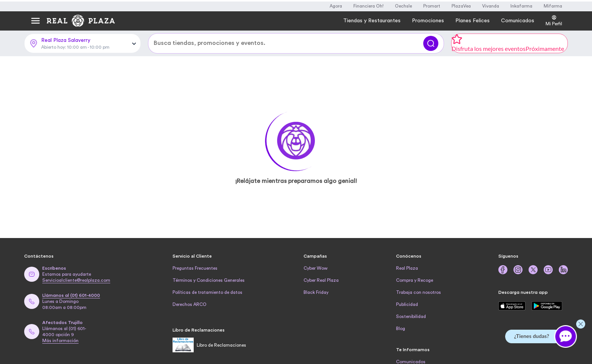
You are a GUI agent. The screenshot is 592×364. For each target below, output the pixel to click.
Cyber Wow (316, 268)
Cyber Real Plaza (321, 280)
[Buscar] (431, 43)
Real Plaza (407, 268)
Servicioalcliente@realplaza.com (76, 280)
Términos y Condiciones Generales (209, 280)
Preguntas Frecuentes (195, 268)
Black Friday (316, 292)
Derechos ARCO (190, 304)
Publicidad (407, 304)
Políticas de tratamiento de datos (207, 292)
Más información (60, 341)
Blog (401, 329)
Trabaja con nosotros (419, 292)
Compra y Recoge (415, 280)
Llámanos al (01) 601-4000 (71, 295)
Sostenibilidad (411, 316)
